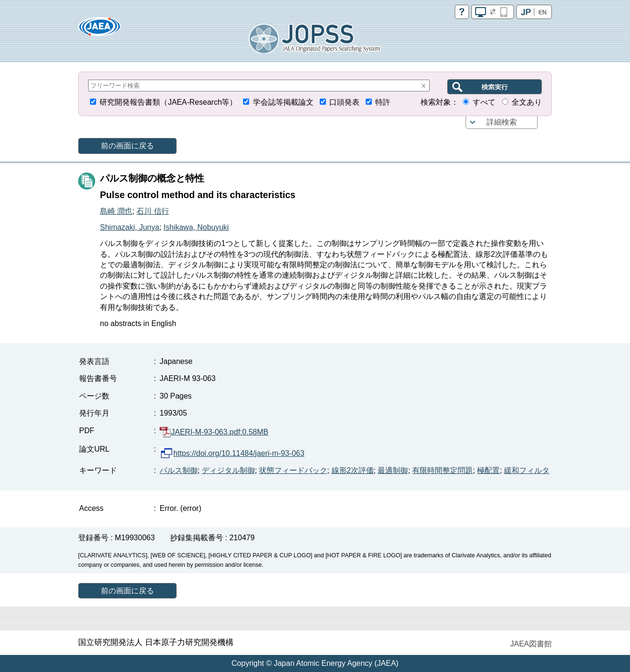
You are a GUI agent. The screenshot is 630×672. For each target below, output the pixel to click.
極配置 (488, 470)
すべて (484, 102)
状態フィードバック (293, 470)
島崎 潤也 (116, 211)
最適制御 (393, 470)
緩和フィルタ (527, 470)
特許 (383, 102)
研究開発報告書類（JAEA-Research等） (168, 102)
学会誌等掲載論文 (283, 102)
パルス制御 (179, 470)
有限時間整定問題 (442, 470)
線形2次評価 (353, 470)
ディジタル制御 (228, 470)
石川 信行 (153, 211)
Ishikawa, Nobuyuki (196, 227)
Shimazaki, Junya (130, 227)
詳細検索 (502, 122)
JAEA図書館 (531, 644)
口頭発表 (344, 102)
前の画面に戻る (127, 146)
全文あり (527, 102)
